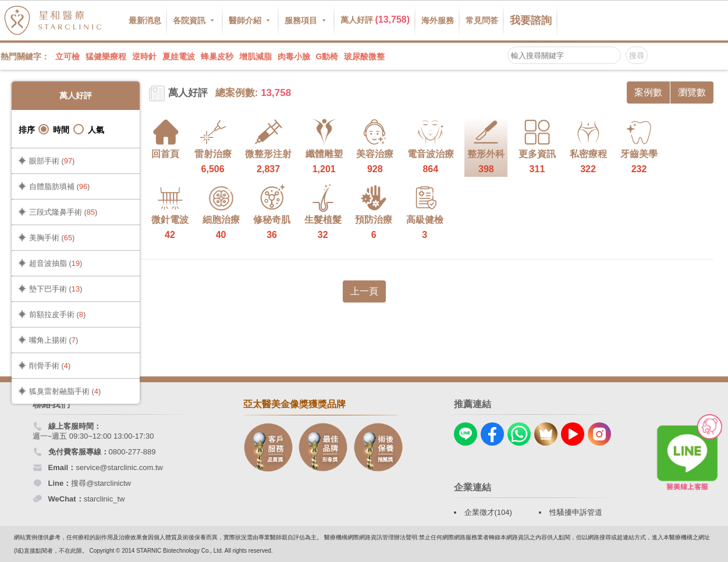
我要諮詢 (531, 20)
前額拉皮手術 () (57, 314)
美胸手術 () (52, 238)
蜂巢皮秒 (217, 56)
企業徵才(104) (488, 512)
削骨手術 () (50, 366)
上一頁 (364, 291)
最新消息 (145, 20)
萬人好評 (375, 19)
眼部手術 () (52, 161)
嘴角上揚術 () (54, 340)
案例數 (648, 92)
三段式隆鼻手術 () (63, 212)
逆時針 (144, 56)
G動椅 (327, 56)
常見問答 (482, 20)
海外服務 (438, 20)
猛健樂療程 (106, 56)
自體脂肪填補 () (59, 186)
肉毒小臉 (294, 56)
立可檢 (68, 56)
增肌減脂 (255, 56)
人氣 (89, 129)
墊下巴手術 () (56, 289)
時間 (54, 129)
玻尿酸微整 (364, 56)
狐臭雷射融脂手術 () (65, 391)
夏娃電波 (179, 56)
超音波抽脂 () (56, 263)
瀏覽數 (692, 92)
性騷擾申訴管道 (576, 512)
